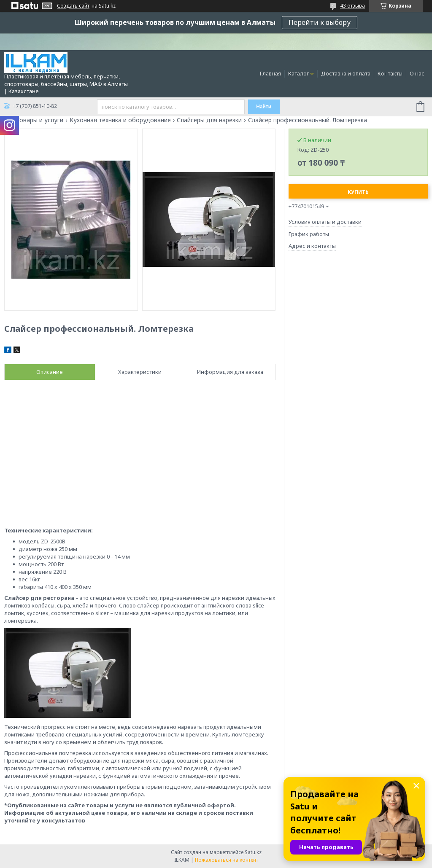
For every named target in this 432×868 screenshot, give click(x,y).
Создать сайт (73, 6)
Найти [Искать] (264, 107)
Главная (270, 73)
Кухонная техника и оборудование (120, 120)
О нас (417, 73)
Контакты (390, 73)
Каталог (298, 73)
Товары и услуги (40, 120)
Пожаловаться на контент (227, 860)
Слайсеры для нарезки (209, 120)
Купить (358, 192)
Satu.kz (253, 852)
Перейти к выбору (320, 22)
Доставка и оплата (346, 73)
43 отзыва (352, 6)
